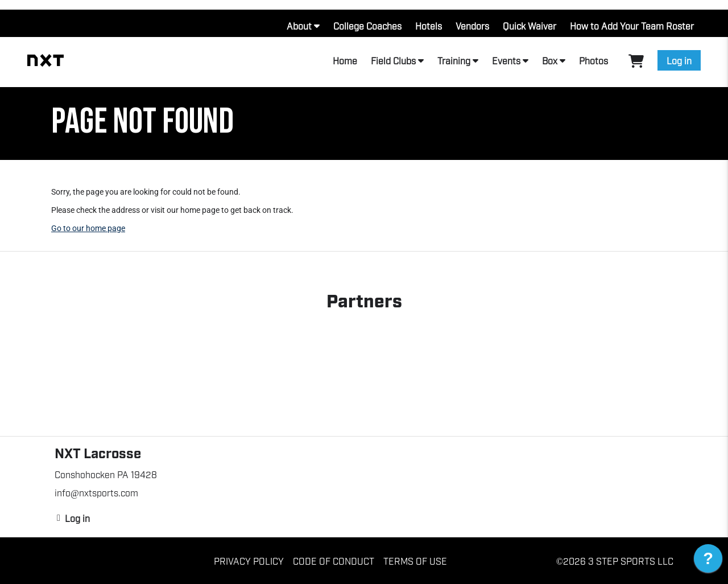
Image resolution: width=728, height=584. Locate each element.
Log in (679, 60)
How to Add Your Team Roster (632, 26)
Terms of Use (415, 561)
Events (506, 60)
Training (454, 60)
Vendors (472, 26)
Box (550, 60)
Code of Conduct (334, 561)
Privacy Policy (249, 561)
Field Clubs (393, 60)
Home (345, 60)
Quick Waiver (530, 26)
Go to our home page (88, 228)
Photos (593, 60)
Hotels (429, 26)
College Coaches (367, 26)
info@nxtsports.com (96, 492)
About (299, 26)
